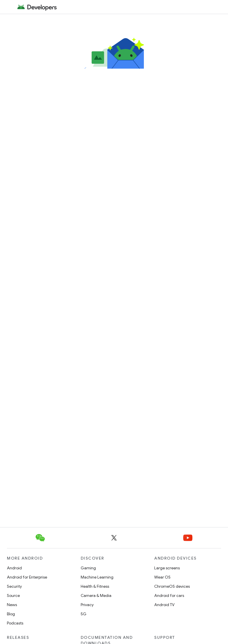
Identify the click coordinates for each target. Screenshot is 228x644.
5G (84, 614)
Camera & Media (96, 595)
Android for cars (169, 595)
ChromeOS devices (172, 586)
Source (13, 595)
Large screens (167, 568)
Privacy (87, 605)
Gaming (88, 568)
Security (14, 586)
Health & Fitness (95, 586)
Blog (11, 614)
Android (14, 568)
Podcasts (15, 623)
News (12, 605)
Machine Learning (97, 577)
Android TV (164, 605)
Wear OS (162, 577)
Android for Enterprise (27, 577)
